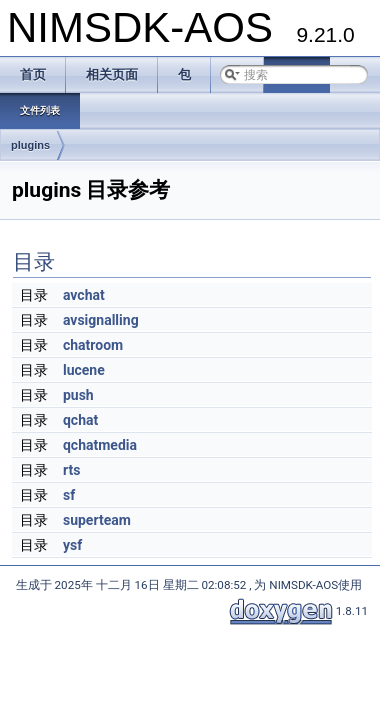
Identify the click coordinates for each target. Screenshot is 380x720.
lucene (84, 370)
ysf (72, 545)
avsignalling (101, 320)
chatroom (93, 345)
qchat (80, 420)
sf (69, 495)
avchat (84, 295)
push (78, 395)
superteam (97, 520)
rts (71, 470)
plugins (30, 145)
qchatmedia (100, 445)
